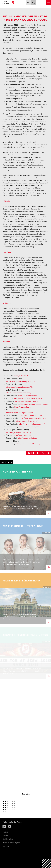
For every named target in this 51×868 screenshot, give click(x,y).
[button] (38, 453)
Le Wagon (6, 303)
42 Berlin (6, 201)
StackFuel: (7, 252)
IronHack (6, 342)
